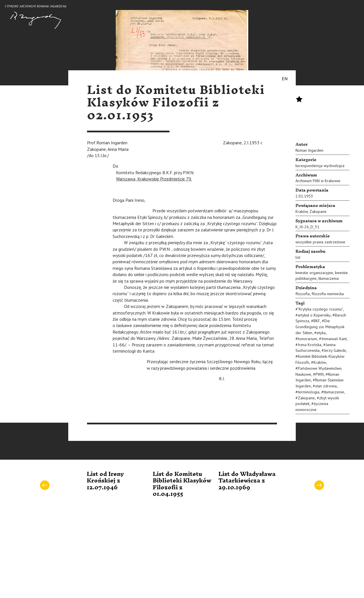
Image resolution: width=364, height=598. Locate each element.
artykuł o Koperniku (314, 315)
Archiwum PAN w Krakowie (318, 181)
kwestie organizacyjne (314, 273)
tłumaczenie (334, 392)
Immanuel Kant (334, 339)
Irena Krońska (310, 345)
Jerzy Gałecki (335, 350)
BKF (317, 321)
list (298, 257)
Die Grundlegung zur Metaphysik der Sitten (320, 327)
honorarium (307, 339)
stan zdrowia (326, 386)
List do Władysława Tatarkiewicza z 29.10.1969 (247, 481)
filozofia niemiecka (328, 294)
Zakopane (318, 211)
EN (285, 79)
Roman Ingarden (309, 150)
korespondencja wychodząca (320, 166)
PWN (319, 374)
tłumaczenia (329, 278)
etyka (321, 333)
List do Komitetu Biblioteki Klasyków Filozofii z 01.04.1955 (182, 484)
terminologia (309, 392)
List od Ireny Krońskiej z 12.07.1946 (105, 481)
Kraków (302, 211)
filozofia (303, 294)
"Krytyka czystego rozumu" (320, 309)
